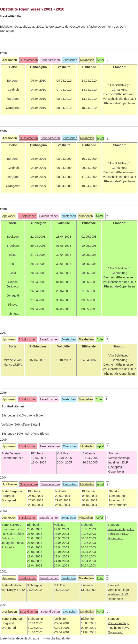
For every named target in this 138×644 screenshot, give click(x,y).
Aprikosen (9, 216)
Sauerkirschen (50, 60)
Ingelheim (115, 462)
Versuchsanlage (119, 458)
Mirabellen (87, 60)
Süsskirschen (29, 60)
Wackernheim (118, 505)
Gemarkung (117, 496)
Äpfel (100, 60)
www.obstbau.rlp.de (56, 638)
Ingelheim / (116, 500)
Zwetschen (70, 60)
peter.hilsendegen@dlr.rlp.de (20, 638)
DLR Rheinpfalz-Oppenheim (118, 467)
